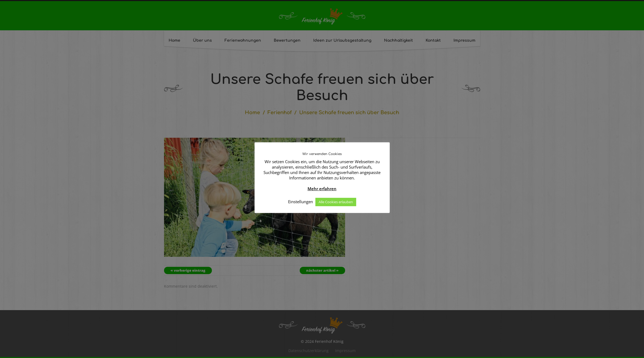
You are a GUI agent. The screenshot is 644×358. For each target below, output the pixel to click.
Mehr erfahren (322, 189)
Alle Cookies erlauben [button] (336, 202)
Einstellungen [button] (301, 202)
